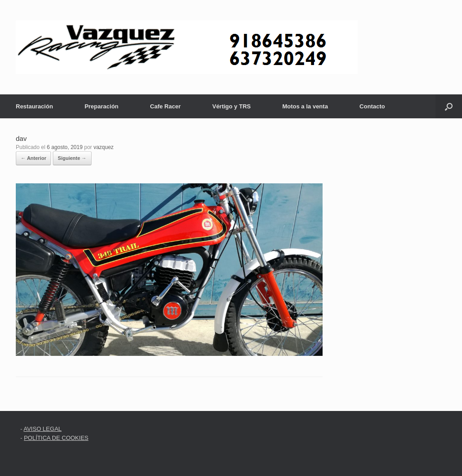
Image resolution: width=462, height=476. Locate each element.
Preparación (101, 106)
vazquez (104, 147)
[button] (449, 106)
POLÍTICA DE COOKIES (56, 438)
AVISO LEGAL (42, 429)
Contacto (372, 106)
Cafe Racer (166, 106)
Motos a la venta (305, 106)
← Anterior (33, 158)
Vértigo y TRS (231, 106)
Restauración (34, 106)
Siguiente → (72, 158)
